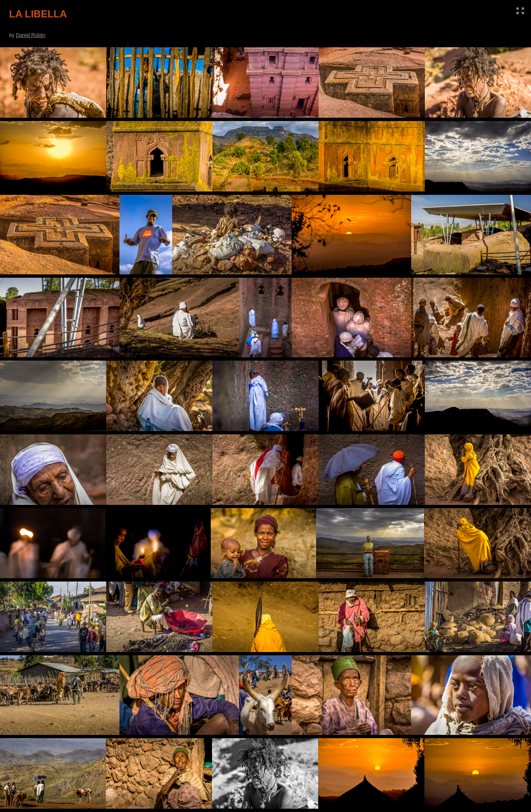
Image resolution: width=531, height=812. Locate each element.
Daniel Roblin (30, 35)
